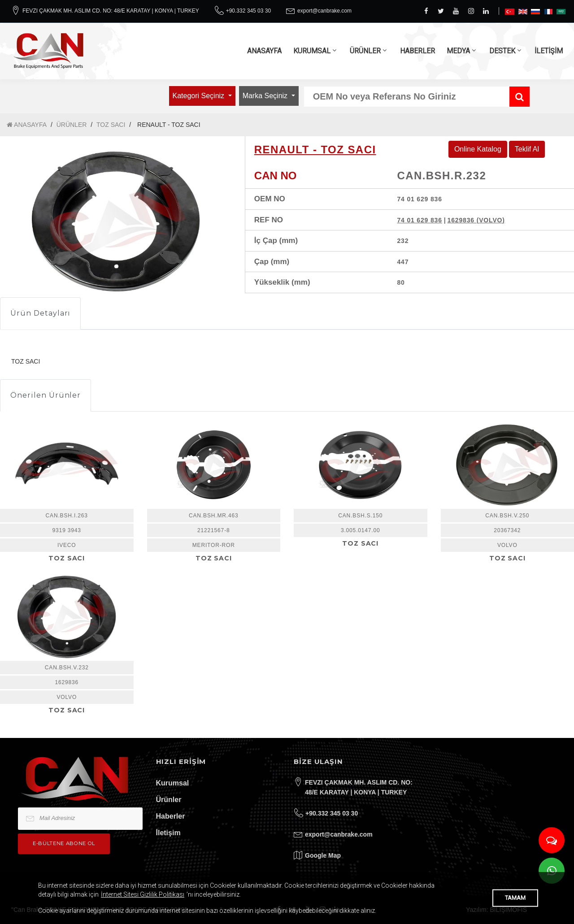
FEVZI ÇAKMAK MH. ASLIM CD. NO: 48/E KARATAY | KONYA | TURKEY (111, 11)
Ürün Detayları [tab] (40, 313)
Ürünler (169, 800)
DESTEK (502, 51)
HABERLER (417, 51)
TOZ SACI (111, 125)
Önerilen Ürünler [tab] (46, 395)
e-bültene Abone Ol (64, 843)
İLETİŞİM (549, 51)
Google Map (323, 855)
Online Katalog (478, 149)
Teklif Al (527, 149)
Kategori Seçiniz (200, 96)
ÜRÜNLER (365, 51)
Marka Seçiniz (266, 96)
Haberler (171, 816)
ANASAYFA (264, 51)
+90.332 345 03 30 (248, 11)
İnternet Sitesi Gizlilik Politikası (143, 894)
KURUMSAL (312, 51)
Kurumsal (173, 783)
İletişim (168, 833)
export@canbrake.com (324, 11)
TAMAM (515, 898)
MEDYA (458, 51)
